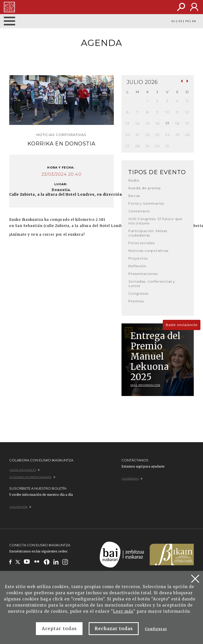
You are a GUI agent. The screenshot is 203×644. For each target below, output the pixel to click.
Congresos (138, 293)
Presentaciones (143, 274)
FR (187, 21)
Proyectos (138, 258)
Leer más (123, 611)
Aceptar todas (59, 629)
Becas (134, 196)
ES (180, 21)
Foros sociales (142, 243)
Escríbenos (132, 479)
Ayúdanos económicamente (32, 477)
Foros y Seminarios (146, 203)
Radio (134, 180)
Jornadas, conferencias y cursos (152, 284)
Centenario (139, 211)
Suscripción (20, 507)
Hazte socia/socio (182, 325)
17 (168, 123)
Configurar (156, 629)
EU (173, 21)
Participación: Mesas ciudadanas (148, 233)
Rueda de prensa (145, 188)
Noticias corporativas (149, 251)
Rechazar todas (114, 629)
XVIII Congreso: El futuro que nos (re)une (155, 221)
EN (194, 21)
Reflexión (137, 266)
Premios (136, 301)
